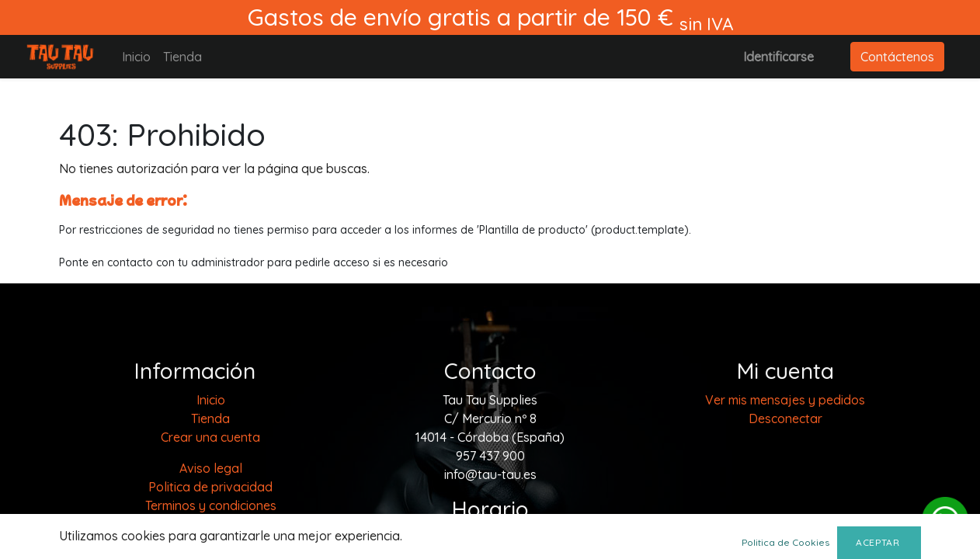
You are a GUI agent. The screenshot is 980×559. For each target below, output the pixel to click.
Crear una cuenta (210, 437)
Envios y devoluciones (211, 543)
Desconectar (785, 418)
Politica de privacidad (210, 487)
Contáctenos (897, 57)
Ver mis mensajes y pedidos (785, 400)
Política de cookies (210, 524)
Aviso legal (211, 468)
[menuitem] (136, 57)
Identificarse (778, 57)
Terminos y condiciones (211, 505)
